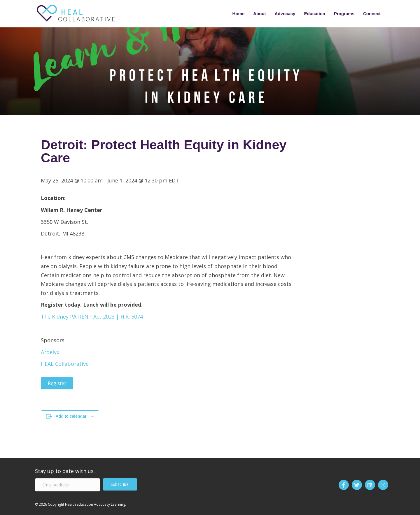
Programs (344, 14)
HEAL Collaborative (65, 364)
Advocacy (285, 14)
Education (315, 14)
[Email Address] (68, 485)
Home (239, 14)
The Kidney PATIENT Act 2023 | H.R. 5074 (92, 317)
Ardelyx (50, 352)
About (259, 14)
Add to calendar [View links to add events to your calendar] (71, 416)
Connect (372, 14)
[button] (120, 484)
